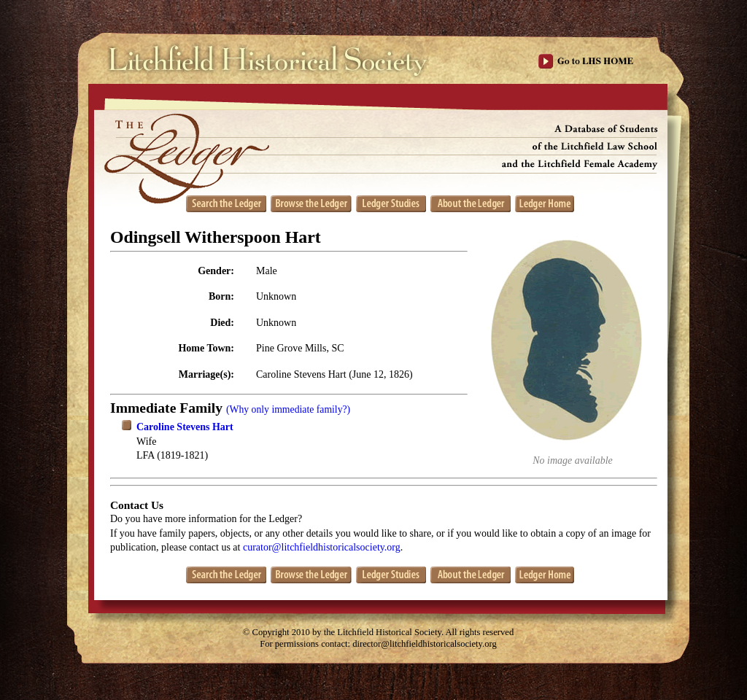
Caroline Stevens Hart (185, 427)
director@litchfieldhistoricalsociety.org (425, 644)
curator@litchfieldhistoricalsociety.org (322, 547)
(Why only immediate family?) (288, 409)
